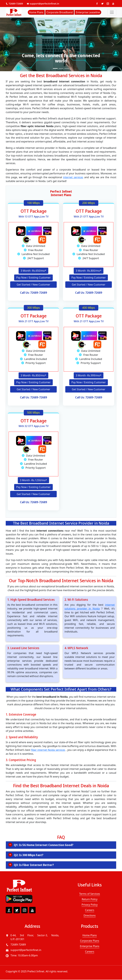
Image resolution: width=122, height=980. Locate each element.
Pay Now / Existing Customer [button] (33, 278)
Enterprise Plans (90, 946)
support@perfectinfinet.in (43, 4)
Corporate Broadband (60, 12)
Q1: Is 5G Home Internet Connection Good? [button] (44, 845)
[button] (9, 44)
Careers (90, 910)
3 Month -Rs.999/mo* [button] (89, 376)
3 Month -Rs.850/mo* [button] (33, 376)
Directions (90, 916)
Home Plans (36, 12)
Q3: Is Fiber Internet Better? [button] (34, 865)
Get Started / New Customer (33, 285)
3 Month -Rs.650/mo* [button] (33, 271)
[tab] (61, 845)
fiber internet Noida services (48, 750)
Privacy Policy (90, 905)
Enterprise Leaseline (88, 12)
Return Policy (90, 900)
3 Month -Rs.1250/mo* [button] (33, 480)
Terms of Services (90, 894)
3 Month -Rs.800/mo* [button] (89, 271)
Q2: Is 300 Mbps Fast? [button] (29, 855)
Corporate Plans (90, 941)
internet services (73, 177)
